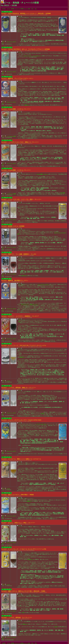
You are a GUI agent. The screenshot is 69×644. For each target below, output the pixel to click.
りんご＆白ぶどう (37, 56)
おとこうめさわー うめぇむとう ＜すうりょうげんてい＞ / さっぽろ (19, 254)
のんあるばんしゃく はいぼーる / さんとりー (16, 109)
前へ (33, 9)
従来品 (43, 413)
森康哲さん (22, 357)
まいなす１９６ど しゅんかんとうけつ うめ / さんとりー (17, 617)
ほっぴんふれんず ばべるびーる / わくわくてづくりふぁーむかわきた (24, 549)
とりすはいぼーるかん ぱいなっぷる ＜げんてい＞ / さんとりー (21, 199)
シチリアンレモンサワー (41, 424)
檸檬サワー (27, 105)
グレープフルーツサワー (43, 285)
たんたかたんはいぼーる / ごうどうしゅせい (13, 226)
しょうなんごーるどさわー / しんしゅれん (18, 494)
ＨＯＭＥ (4, 9)
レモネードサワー (27, 56)
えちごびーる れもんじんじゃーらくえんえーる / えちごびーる (21, 459)
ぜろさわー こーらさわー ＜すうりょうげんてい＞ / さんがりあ (20, 316)
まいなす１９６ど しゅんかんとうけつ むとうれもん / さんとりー (19, 387)
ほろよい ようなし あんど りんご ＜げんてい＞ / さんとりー (18, 523)
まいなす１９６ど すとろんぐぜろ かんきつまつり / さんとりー (20, 142)
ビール (8, 381)
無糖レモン (25, 624)
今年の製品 (63, 193)
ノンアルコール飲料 (11, 136)
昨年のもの (24, 276)
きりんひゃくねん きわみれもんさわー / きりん (15, 280)
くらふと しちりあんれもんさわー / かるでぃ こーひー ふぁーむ (21, 420)
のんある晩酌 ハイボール (42, 174)
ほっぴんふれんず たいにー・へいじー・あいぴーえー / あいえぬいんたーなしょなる (24, 345)
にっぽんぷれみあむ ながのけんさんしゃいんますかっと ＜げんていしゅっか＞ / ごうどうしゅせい (26, 13)
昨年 (19, 321)
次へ (36, 9)
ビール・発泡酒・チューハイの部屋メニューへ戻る (19, 9)
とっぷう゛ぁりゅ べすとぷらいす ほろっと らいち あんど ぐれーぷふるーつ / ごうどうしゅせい (26, 49)
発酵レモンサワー (34, 304)
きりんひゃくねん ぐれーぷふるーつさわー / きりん (17, 78)
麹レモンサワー (25, 304)
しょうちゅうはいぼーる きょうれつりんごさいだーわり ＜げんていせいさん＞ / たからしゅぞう (24, 591)
